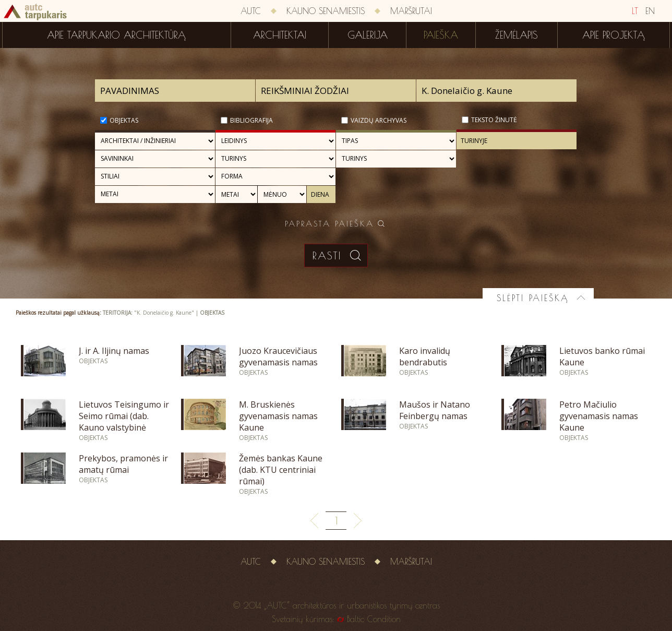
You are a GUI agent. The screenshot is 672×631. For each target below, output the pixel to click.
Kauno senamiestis (326, 11)
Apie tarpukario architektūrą (116, 35)
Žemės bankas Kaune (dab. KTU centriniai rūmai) (281, 470)
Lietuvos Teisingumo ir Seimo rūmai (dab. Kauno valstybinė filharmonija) (124, 422)
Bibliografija (251, 120)
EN (650, 11)
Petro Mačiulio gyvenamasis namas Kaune (599, 416)
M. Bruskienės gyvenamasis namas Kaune (278, 416)
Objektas (124, 120)
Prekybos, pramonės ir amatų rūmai (123, 464)
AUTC (251, 11)
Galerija (368, 35)
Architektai (280, 35)
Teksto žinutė (494, 120)
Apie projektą (614, 35)
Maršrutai (411, 11)
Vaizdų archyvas (379, 120)
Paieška (441, 35)
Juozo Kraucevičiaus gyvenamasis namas (278, 356)
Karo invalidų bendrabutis (425, 356)
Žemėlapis (517, 35)
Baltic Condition (374, 619)
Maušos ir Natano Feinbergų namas (435, 410)
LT (635, 11)
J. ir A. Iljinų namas (114, 351)
